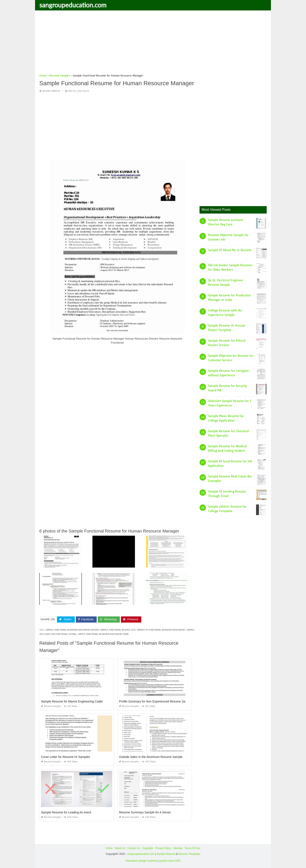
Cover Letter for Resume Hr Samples (65, 757)
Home (109, 848)
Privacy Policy (163, 848)
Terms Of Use (192, 848)
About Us (120, 848)
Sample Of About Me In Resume (230, 250)
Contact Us (134, 848)
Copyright (148, 848)
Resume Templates (189, 854)
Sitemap (178, 848)
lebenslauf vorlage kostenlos (142, 861)
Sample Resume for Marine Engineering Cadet (72, 701)
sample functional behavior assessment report (72, 630)
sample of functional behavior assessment (161, 630)
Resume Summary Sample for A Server (145, 812)
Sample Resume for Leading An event (66, 812)
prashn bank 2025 (170, 861)
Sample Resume (166, 854)
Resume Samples (51, 91)
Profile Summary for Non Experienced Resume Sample (155, 701)
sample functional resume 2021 (118, 630)
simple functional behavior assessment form (103, 634)
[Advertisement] (153, 44)
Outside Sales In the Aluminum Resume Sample (151, 757)
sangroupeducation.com (73, 5)
